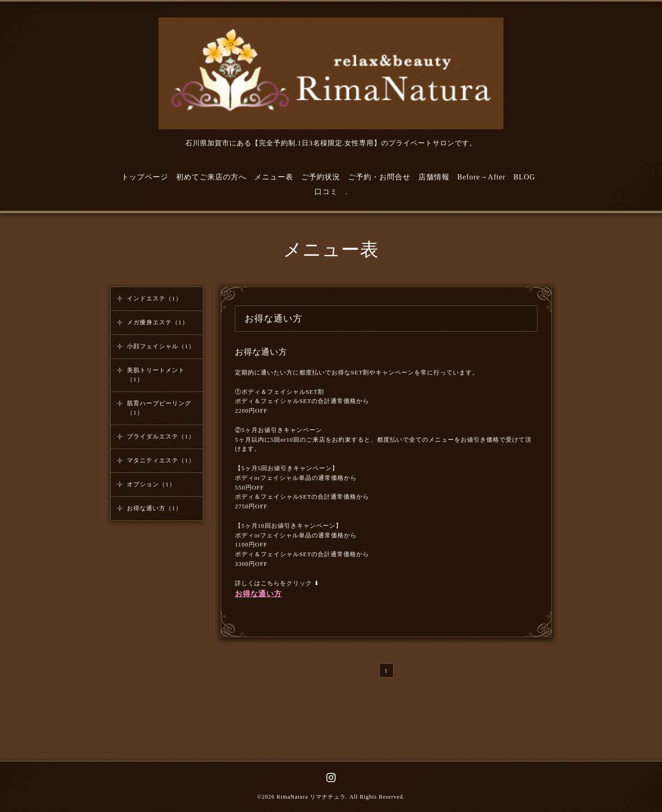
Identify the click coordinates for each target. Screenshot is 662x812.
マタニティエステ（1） (161, 460)
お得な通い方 (261, 352)
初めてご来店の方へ (211, 177)
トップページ (145, 177)
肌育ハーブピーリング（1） (159, 408)
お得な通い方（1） (154, 508)
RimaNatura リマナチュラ (311, 797)
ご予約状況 (321, 177)
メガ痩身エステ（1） (158, 322)
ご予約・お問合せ (379, 177)
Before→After (482, 177)
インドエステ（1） (154, 298)
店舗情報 (434, 177)
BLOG (525, 177)
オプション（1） (151, 484)
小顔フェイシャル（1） (161, 346)
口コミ (326, 192)
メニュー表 (274, 177)
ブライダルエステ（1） (161, 436)
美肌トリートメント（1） (156, 375)
